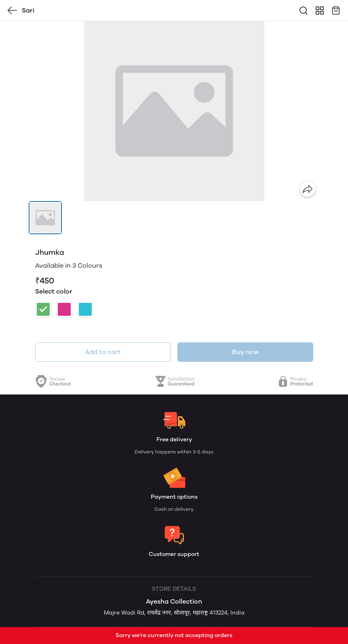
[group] (174, 111)
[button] (45, 218)
